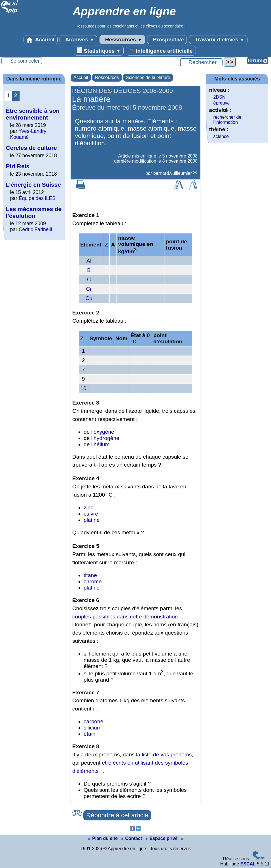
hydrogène (106, 438)
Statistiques (99, 50)
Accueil (41, 40)
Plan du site (103, 838)
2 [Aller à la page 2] (16, 95)
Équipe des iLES (37, 198)
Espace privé (162, 838)
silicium (93, 728)
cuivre (91, 514)
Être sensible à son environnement (33, 114)
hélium (102, 444)
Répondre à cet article (117, 815)
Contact (132, 838)
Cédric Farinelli (35, 229)
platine (92, 520)
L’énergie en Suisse (33, 185)
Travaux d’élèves (218, 40)
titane (90, 575)
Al (89, 261)
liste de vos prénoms (167, 755)
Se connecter (25, 61)
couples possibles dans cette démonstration (125, 617)
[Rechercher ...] (201, 62)
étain (90, 734)
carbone (93, 721)
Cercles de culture (31, 148)
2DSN (220, 97)
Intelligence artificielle (161, 50)
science (221, 136)
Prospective (167, 40)
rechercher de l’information (227, 120)
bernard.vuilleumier (173, 173)
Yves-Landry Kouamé (28, 134)
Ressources (122, 40)
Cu (89, 298)
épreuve (222, 103)
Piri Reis (18, 166)
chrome (93, 581)
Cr (89, 289)
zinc (88, 508)
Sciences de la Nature (148, 77)
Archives (78, 40)
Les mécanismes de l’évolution (34, 212)
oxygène (104, 432)
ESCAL (248, 864)
